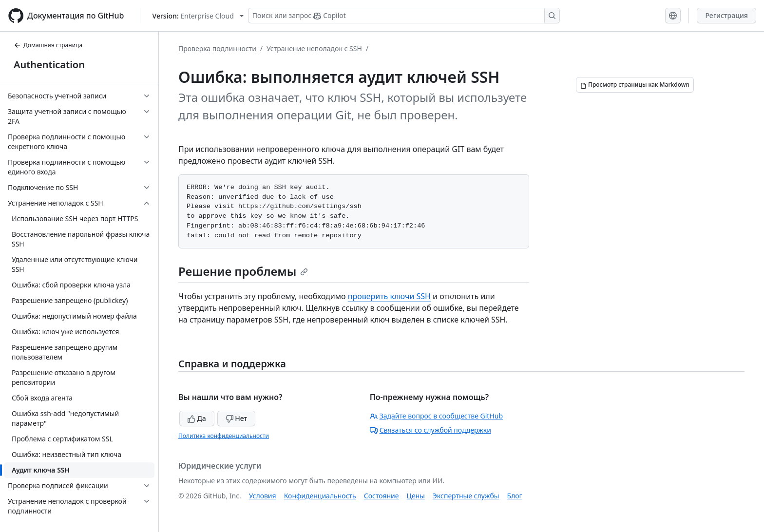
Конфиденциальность (320, 496)
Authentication (49, 65)
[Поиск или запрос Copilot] (404, 16)
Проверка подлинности (217, 48)
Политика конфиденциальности (224, 436)
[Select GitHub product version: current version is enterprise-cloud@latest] (198, 16)
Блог (514, 496)
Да (197, 418)
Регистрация (726, 15)
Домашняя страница (48, 45)
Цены (416, 496)
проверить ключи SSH (389, 296)
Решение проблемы (243, 271)
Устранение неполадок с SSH (314, 48)
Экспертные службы (466, 496)
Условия (263, 496)
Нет (237, 418)
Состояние (382, 496)
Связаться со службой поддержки (430, 430)
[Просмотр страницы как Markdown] (635, 85)
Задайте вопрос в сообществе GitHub (436, 416)
